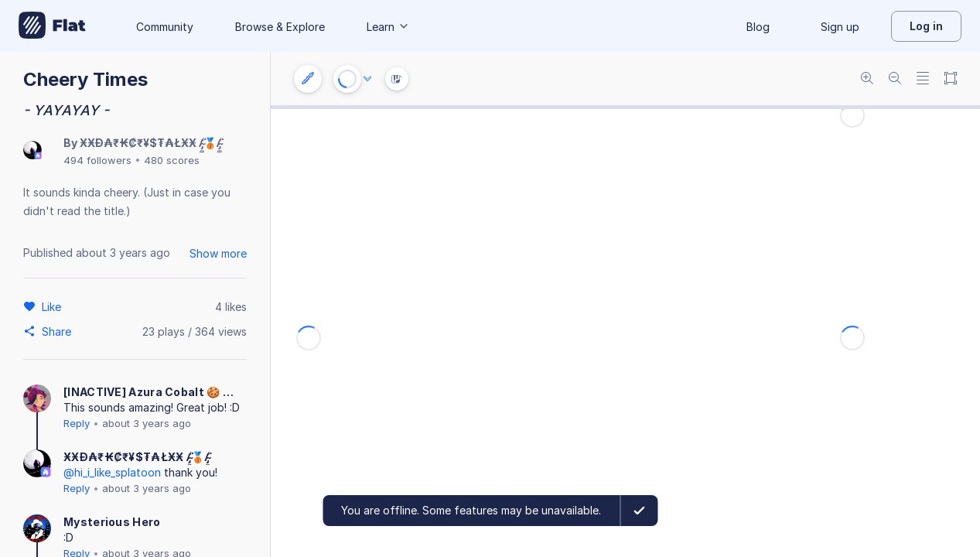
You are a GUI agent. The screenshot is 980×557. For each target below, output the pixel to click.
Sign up (840, 27)
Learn (388, 27)
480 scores (172, 160)
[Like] (54, 306)
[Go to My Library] (52, 26)
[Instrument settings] (308, 79)
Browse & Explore (280, 27)
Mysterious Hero (112, 522)
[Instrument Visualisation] (397, 79)
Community (165, 27)
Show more (218, 253)
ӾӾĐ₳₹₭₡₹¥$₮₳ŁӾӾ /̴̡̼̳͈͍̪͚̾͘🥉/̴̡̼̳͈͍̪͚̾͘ (150, 143)
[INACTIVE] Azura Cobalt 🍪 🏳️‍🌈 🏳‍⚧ (154, 392)
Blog (758, 27)
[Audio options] (367, 79)
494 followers (97, 160)
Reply (77, 423)
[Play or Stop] (347, 79)
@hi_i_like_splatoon (112, 472)
